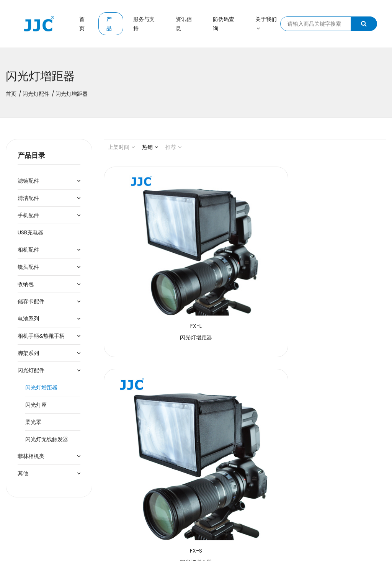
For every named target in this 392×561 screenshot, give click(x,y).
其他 (23, 473)
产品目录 (31, 155)
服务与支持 (144, 24)
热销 (150, 147)
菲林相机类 (31, 456)
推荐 (173, 147)
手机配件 (28, 215)
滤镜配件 (28, 181)
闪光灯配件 (36, 94)
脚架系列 (28, 353)
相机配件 (28, 250)
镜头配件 (28, 267)
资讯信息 (184, 24)
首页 (82, 24)
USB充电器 (30, 232)
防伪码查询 (224, 24)
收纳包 (26, 284)
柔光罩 (33, 422)
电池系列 (28, 319)
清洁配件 (28, 198)
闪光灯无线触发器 (47, 439)
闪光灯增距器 (41, 388)
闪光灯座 (36, 405)
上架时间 (121, 147)
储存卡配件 (31, 301)
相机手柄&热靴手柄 (41, 336)
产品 (109, 24)
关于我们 (266, 23)
